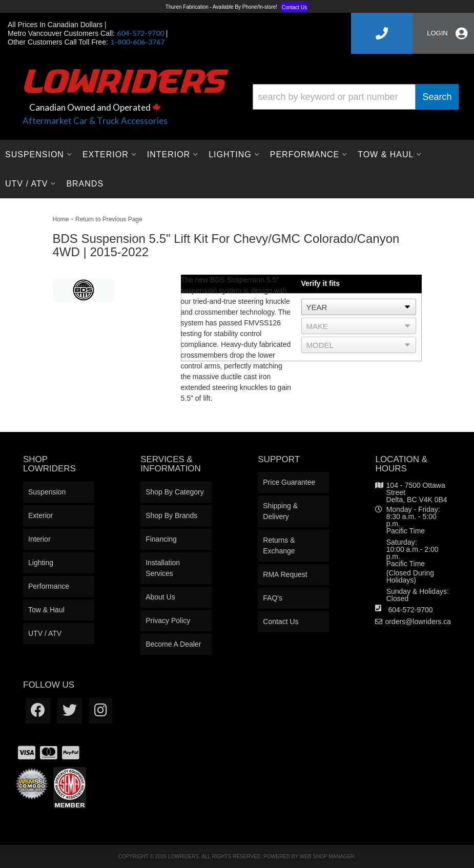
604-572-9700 (410, 610)
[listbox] (359, 307)
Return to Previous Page (109, 219)
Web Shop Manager (327, 856)
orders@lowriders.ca (418, 622)
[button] (356, 97)
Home (61, 219)
